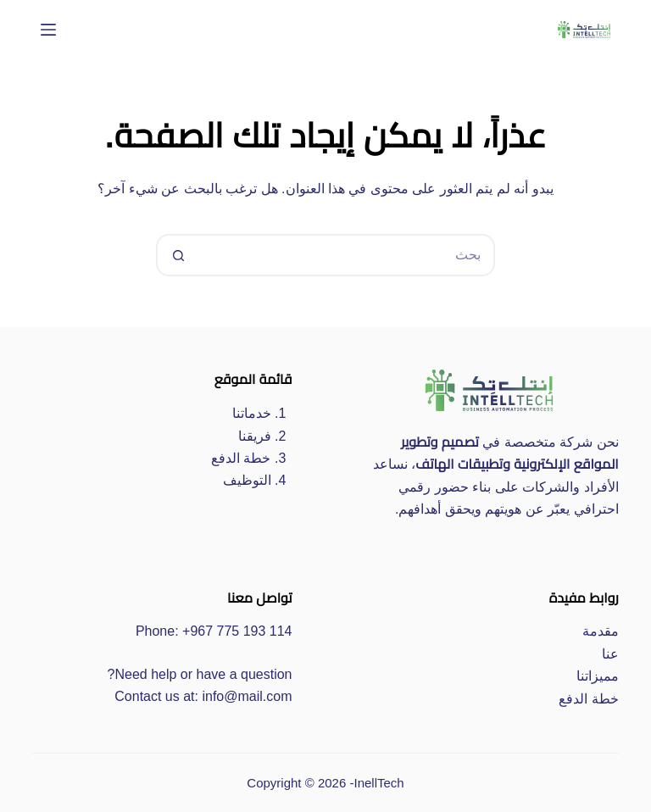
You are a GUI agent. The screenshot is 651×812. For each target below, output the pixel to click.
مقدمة (601, 631)
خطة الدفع (241, 458)
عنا (610, 654)
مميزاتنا (598, 676)
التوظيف (247, 480)
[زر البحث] (177, 255)
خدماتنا (252, 413)
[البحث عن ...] (347, 255)
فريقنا (255, 436)
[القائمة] (48, 30)
